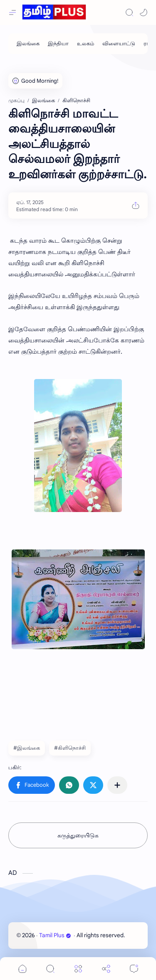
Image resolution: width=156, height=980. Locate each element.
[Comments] (134, 969)
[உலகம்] (85, 44)
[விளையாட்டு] (119, 44)
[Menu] (78, 969)
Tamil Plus (55, 935)
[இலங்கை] (28, 44)
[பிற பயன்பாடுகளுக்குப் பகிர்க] (117, 785)
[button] (144, 12)
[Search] (129, 12)
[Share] (106, 969)
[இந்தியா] (58, 44)
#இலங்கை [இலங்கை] (27, 748)
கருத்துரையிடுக (78, 835)
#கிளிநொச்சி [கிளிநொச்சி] (70, 748)
